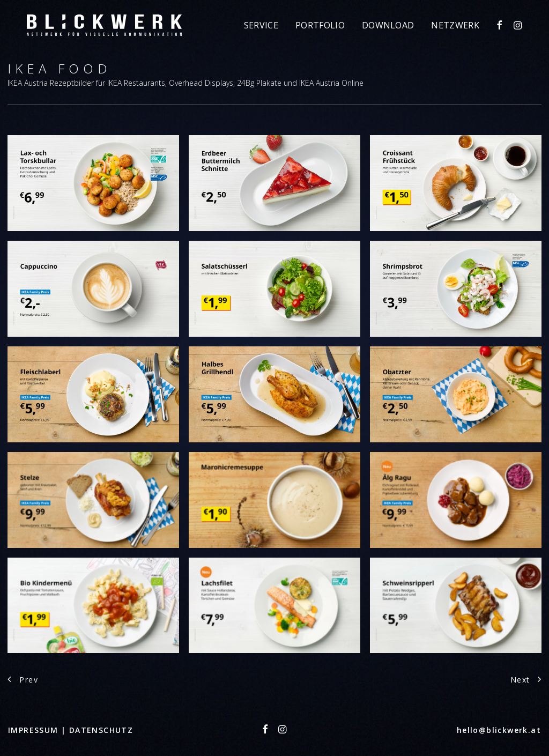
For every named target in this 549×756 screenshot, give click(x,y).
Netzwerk (455, 25)
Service (261, 25)
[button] (500, 25)
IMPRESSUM (35, 730)
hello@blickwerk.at (499, 730)
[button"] (265, 731)
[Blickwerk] (104, 25)
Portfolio (320, 25)
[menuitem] (261, 25)
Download (388, 25)
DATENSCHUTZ (101, 730)
